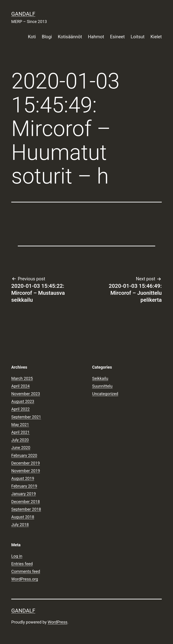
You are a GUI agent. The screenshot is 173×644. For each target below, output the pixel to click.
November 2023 (26, 394)
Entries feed (22, 564)
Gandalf (23, 14)
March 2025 (22, 378)
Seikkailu (100, 378)
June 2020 (21, 448)
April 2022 (20, 409)
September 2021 (26, 417)
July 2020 (20, 440)
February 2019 (24, 486)
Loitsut (138, 37)
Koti (32, 37)
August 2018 (23, 517)
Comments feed (26, 571)
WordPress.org (25, 579)
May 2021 (20, 425)
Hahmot (96, 37)
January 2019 (24, 494)
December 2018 (26, 502)
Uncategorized (105, 394)
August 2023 (23, 401)
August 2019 (23, 478)
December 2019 (26, 463)
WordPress (58, 622)
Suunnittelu (102, 386)
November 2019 (26, 471)
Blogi (47, 37)
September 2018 (26, 509)
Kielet (156, 37)
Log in (17, 556)
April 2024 (20, 386)
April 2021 (20, 432)
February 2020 (24, 455)
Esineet (117, 37)
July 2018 (20, 525)
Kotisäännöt (70, 37)
